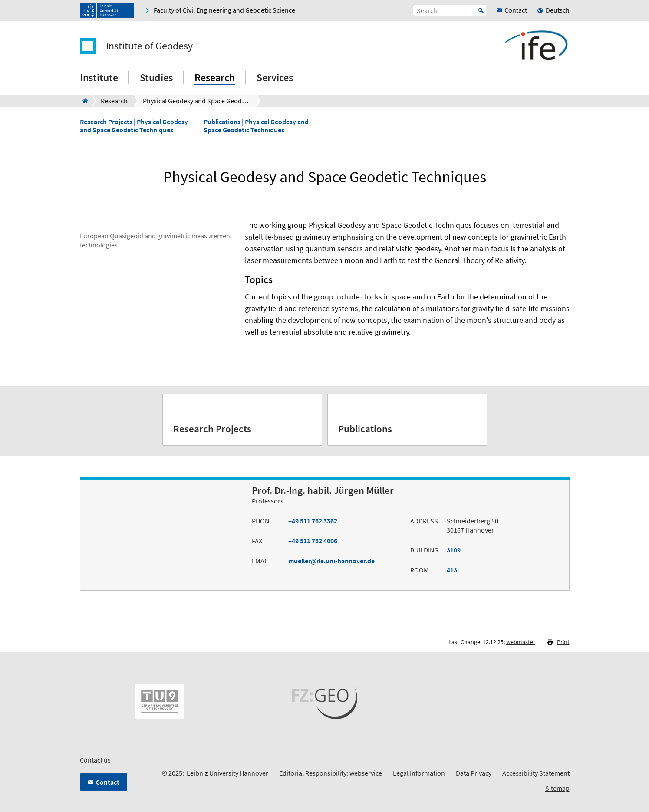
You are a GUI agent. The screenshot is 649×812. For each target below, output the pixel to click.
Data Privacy (474, 773)
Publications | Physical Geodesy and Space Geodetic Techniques (256, 126)
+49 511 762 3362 (313, 521)
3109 (454, 550)
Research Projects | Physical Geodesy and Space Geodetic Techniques (134, 126)
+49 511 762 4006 (313, 541)
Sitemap (557, 788)
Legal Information (419, 773)
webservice (366, 773)
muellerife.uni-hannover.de (331, 561)
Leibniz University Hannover (227, 773)
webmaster (521, 642)
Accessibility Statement (536, 773)
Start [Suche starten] (481, 10)
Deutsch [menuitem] (558, 10)
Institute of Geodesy (149, 46)
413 (452, 570)
